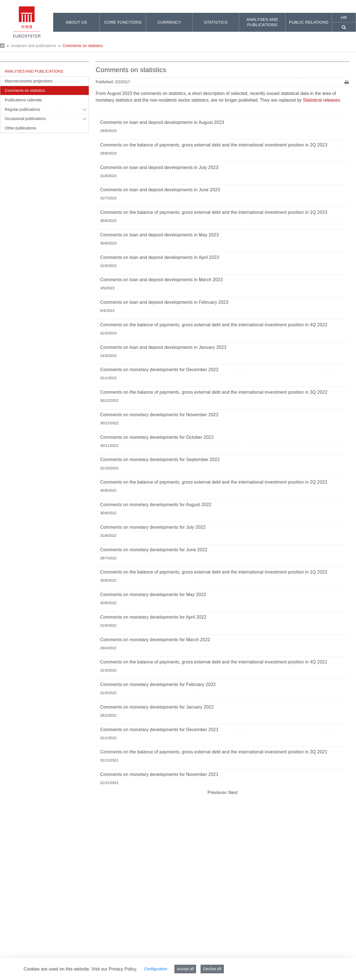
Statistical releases (321, 100)
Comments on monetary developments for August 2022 (156, 505)
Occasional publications (25, 119)
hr (344, 17)
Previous (216, 792)
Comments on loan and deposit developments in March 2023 (161, 280)
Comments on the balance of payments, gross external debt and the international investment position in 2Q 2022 (214, 482)
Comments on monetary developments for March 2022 (155, 640)
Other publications (20, 128)
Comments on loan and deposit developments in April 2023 (160, 257)
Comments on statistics (83, 46)
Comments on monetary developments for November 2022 (159, 415)
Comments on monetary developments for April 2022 (153, 617)
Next (232, 792)
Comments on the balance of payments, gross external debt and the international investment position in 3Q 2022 (214, 392)
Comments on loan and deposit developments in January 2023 (163, 347)
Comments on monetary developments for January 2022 (157, 707)
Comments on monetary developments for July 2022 (153, 527)
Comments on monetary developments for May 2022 (153, 595)
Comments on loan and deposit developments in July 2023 (159, 167)
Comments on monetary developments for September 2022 (160, 460)
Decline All (212, 969)
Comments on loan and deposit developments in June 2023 (160, 190)
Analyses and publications (34, 46)
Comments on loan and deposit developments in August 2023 (162, 122)
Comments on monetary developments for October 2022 (157, 437)
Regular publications (23, 109)
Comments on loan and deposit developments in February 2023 (164, 302)
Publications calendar (23, 100)
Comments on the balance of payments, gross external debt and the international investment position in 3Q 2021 (214, 752)
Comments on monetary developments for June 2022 (154, 550)
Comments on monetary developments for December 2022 (159, 370)
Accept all (185, 969)
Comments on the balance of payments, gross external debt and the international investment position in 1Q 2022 (214, 572)
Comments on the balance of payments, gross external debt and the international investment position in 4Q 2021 (214, 662)
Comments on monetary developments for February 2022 (158, 684)
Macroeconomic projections (29, 81)
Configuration (156, 969)
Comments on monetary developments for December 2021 (159, 730)
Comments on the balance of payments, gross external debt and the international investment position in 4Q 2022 (214, 325)
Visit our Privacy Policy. (114, 969)
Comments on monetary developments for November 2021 (159, 774)
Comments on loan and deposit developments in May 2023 (160, 235)
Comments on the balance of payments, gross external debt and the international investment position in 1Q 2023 (214, 212)
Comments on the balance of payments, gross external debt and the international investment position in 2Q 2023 (214, 145)
